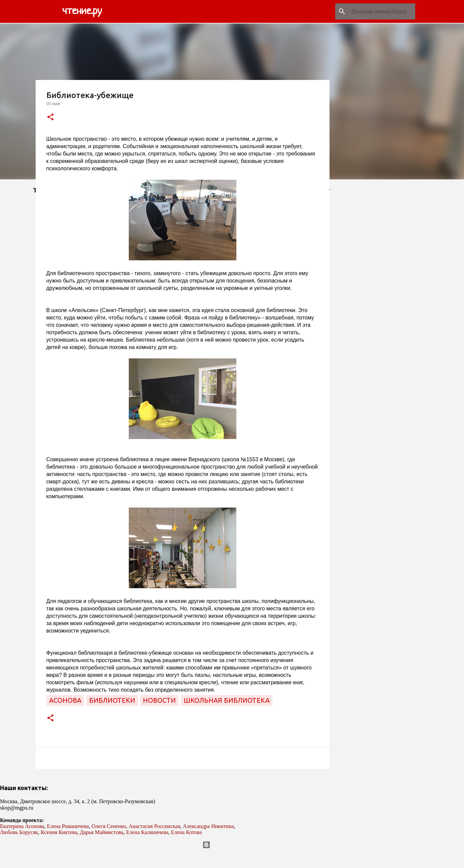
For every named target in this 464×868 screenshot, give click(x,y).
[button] (50, 117)
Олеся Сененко (109, 826)
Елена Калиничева (147, 832)
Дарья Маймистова (102, 832)
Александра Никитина (208, 826)
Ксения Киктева (59, 832)
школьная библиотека (227, 700)
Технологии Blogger (232, 845)
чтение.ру (82, 11)
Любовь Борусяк (19, 832)
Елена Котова (186, 832)
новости (159, 700)
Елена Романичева (68, 826)
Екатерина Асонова (22, 826)
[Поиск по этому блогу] (380, 11)
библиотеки (112, 700)
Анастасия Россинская (154, 826)
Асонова (65, 700)
